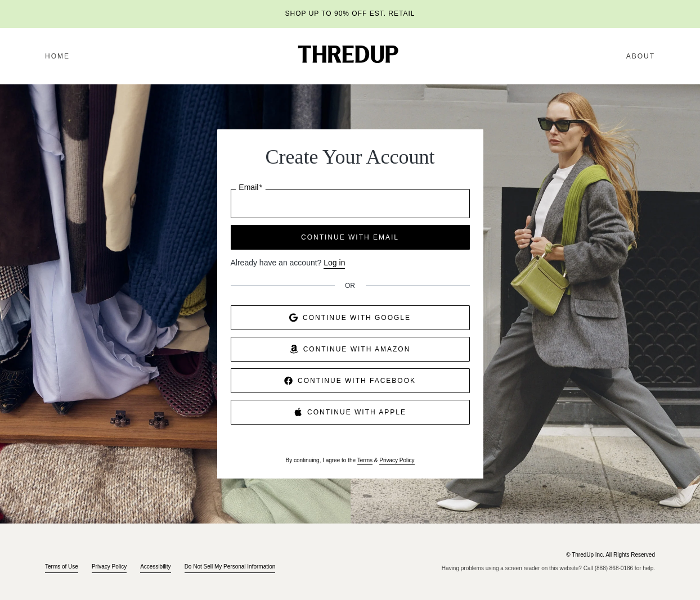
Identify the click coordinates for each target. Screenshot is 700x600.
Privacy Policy (397, 460)
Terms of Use (62, 567)
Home (57, 56)
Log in (334, 263)
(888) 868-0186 (614, 568)
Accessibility (155, 567)
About (641, 56)
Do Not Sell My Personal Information (230, 567)
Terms (365, 460)
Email (250, 188)
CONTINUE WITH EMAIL (350, 237)
